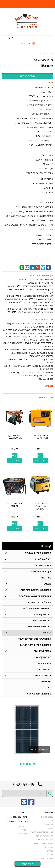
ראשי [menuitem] (51, 821)
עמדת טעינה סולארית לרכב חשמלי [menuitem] (34, 639)
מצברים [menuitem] (47, 584)
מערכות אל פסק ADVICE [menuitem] (39, 694)
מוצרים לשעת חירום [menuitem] (41, 621)
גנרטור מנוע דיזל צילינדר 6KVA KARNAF (40, 506)
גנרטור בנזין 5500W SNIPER (15, 505)
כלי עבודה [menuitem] (46, 682)
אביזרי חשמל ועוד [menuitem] (43, 651)
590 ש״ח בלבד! (27, 764)
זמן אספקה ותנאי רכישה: (40, 275)
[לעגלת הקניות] (28, 43)
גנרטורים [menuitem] (47, 633)
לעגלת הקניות (26, 43)
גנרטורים (42, 54)
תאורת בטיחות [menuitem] (44, 663)
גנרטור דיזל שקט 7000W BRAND (15, 437)
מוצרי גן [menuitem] (47, 688)
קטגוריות (46, 546)
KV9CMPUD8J (40, 60)
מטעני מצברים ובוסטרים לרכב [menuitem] (37, 608)
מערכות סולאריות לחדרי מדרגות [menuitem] (36, 645)
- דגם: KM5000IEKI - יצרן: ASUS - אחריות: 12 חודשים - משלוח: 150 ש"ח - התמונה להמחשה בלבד (27, 166)
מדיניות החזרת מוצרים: (41, 319)
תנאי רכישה (23, 826)
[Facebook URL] (31, 804)
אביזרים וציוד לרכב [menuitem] (42, 675)
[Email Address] (24, 804)
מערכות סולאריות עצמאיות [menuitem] (38, 553)
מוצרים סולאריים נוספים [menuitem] (40, 627)
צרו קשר (24, 813)
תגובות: (49, 386)
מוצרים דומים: (46, 397)
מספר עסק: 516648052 (17, 822)
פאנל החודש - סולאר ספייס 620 (40, 750)
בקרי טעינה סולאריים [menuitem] (41, 571)
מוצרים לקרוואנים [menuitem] (43, 614)
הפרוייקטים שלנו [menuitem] (47, 859)
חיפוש (11, 38)
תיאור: (50, 82)
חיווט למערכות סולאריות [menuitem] (39, 602)
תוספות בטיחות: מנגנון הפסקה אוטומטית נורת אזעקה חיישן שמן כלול (43, 186)
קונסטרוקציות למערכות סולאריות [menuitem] (35, 596)
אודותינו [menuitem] (50, 851)
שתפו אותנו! (23, 834)
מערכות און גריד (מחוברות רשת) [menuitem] (35, 590)
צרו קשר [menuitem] (50, 855)
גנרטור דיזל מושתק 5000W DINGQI (40, 437)
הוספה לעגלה (40, 461)
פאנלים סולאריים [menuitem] (43, 559)
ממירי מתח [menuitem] (46, 578)
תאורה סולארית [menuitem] (43, 565)
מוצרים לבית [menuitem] (45, 669)
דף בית (50, 54)
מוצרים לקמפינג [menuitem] (43, 657)
